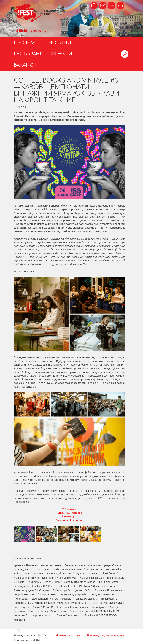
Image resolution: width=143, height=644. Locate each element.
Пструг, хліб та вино (49, 578)
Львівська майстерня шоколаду (105, 578)
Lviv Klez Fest (48, 594)
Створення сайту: (23, 640)
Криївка (18, 565)
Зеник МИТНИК (74, 578)
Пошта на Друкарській (73, 594)
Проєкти (60, 54)
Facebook (62, 520)
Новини (60, 43)
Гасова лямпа (94, 569)
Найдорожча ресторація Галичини (34, 574)
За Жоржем (35, 582)
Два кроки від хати (104, 586)
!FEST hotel (103, 611)
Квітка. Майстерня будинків (65, 603)
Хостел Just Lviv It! (59, 586)
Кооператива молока (40, 615)
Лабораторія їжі (62, 590)
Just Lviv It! (38, 586)
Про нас (25, 43)
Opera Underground (81, 611)
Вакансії (25, 65)
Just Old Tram (82, 586)
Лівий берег (109, 574)
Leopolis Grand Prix (25, 594)
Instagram (76, 520)
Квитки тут (69, 516)
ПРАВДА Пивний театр (103, 594)
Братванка (114, 590)
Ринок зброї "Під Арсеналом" (31, 599)
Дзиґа (36, 607)
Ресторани (29, 54)
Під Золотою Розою (86, 574)
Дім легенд (65, 574)
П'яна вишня (107, 599)
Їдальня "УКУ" (83, 590)
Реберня (19, 603)
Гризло (61, 615)
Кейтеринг (43, 590)
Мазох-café (112, 569)
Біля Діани (43, 569)
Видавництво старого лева (44, 565)
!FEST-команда (61, 599)
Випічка (99, 590)
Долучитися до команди (70, 635)
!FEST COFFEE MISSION (100, 603)
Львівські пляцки (24, 578)
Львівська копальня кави (68, 569)
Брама (20, 582)
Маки (48, 582)
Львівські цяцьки (24, 590)
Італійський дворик (85, 599)
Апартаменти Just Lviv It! (83, 615)
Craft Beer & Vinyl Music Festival (47, 611)
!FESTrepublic (74, 513)
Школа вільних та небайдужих (88, 607)
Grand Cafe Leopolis (55, 607)
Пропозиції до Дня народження (106, 635)
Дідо (57, 582)
